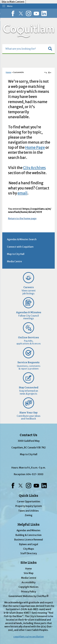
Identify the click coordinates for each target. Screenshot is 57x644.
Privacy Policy (28, 592)
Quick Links (28, 496)
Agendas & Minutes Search (22, 239)
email (22, 193)
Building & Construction (28, 535)
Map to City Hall (16, 254)
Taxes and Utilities (28, 511)
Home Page (35, 147)
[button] (50, 49)
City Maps (29, 549)
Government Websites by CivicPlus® (29, 596)
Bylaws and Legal (29, 544)
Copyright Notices (28, 587)
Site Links (29, 563)
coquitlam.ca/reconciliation (29, 637)
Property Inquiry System (29, 506)
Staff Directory (29, 553)
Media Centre (14, 261)
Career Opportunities (29, 502)
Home (8, 72)
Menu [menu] (10, 6)
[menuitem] (28, 240)
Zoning (29, 515)
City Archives (34, 168)
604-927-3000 (35, 474)
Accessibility (28, 582)
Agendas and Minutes (28, 530)
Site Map (29, 573)
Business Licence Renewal (29, 540)
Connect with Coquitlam (20, 247)
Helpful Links (28, 525)
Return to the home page (22, 218)
